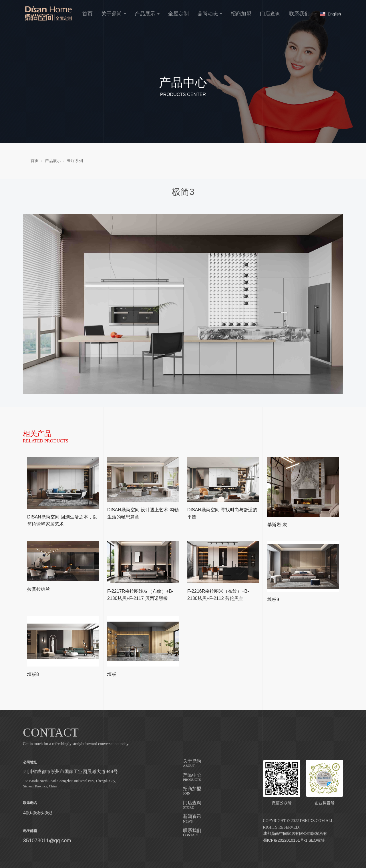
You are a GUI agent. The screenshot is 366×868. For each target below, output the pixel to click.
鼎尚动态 (210, 14)
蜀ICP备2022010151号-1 (285, 840)
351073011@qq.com (47, 841)
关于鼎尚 (114, 14)
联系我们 (299, 14)
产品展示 (147, 14)
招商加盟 (241, 14)
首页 (87, 14)
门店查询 (270, 14)
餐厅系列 (75, 161)
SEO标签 (317, 840)
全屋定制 (178, 14)
